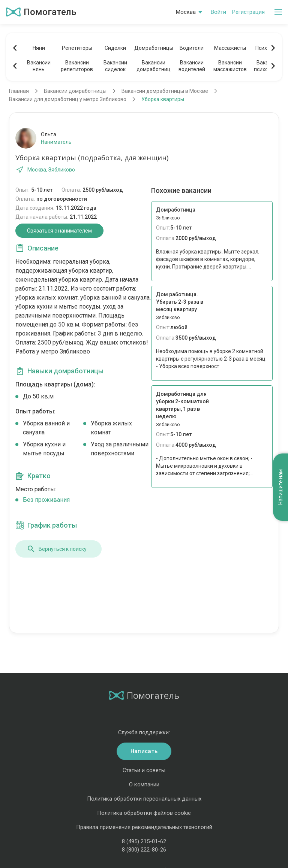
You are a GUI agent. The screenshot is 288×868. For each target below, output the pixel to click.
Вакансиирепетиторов (77, 66)
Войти (218, 12)
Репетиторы (77, 48)
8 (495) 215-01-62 (144, 841)
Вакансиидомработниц (154, 66)
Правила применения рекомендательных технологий (144, 827)
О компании (144, 784)
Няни (39, 48)
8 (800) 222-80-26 (144, 850)
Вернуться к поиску (57, 549)
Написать (144, 751)
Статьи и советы (144, 770)
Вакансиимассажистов (230, 66)
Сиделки (115, 48)
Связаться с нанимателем (59, 231)
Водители (192, 48)
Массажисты (230, 48)
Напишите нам (280, 487)
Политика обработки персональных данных (144, 799)
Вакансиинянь (39, 66)
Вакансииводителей (192, 66)
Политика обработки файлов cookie (144, 813)
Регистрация (248, 12)
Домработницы (153, 48)
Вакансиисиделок (115, 66)
